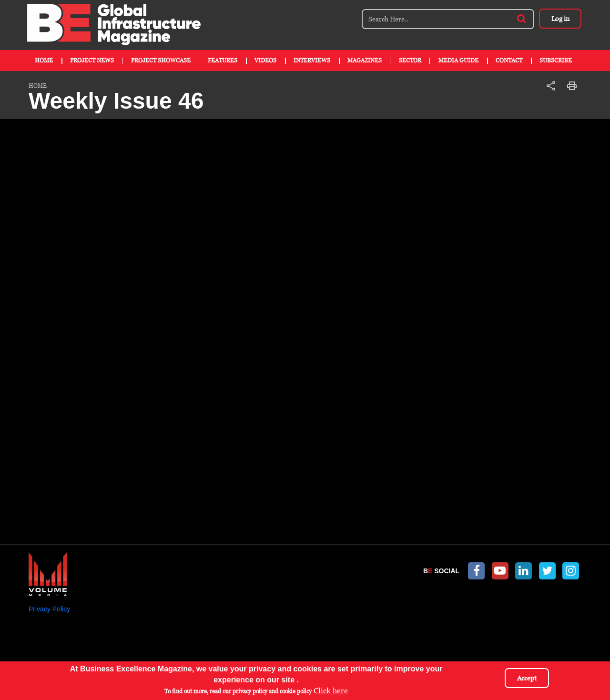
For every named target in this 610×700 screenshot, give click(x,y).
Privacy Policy (49, 609)
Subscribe (556, 61)
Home (44, 61)
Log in (560, 19)
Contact (509, 61)
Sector (410, 61)
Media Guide (458, 61)
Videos (265, 61)
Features (223, 61)
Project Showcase (161, 61)
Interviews (312, 61)
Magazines (365, 61)
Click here (331, 691)
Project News (92, 61)
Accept (527, 678)
